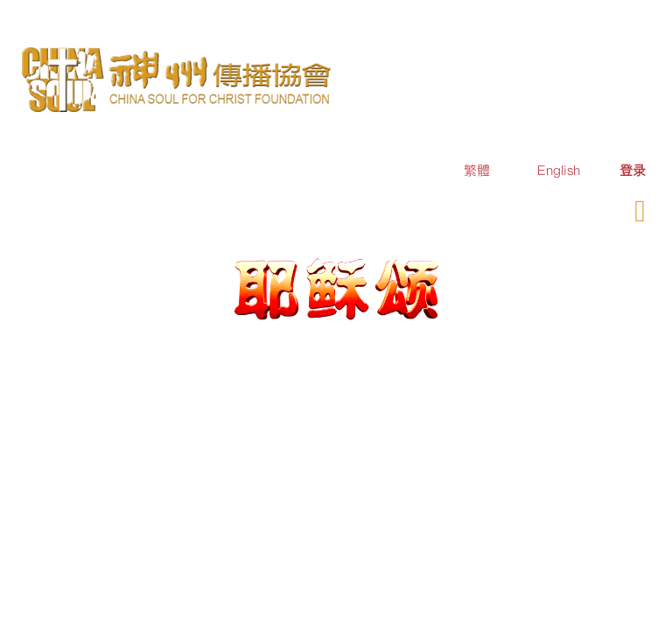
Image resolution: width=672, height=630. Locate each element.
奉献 (562, 209)
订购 (509, 209)
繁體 (477, 170)
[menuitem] (633, 170)
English (559, 170)
